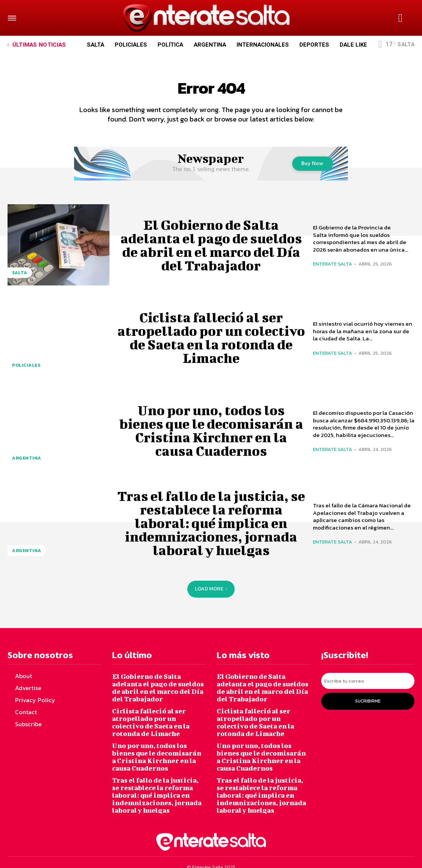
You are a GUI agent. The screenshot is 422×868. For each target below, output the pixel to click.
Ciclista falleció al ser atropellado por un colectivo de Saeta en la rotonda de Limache (211, 341)
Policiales (27, 369)
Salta (20, 277)
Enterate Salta (332, 268)
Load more (211, 593)
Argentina (27, 462)
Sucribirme (368, 703)
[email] (368, 684)
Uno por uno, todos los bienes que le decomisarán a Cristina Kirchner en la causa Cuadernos (211, 434)
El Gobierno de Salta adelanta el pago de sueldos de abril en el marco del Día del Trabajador (211, 249)
